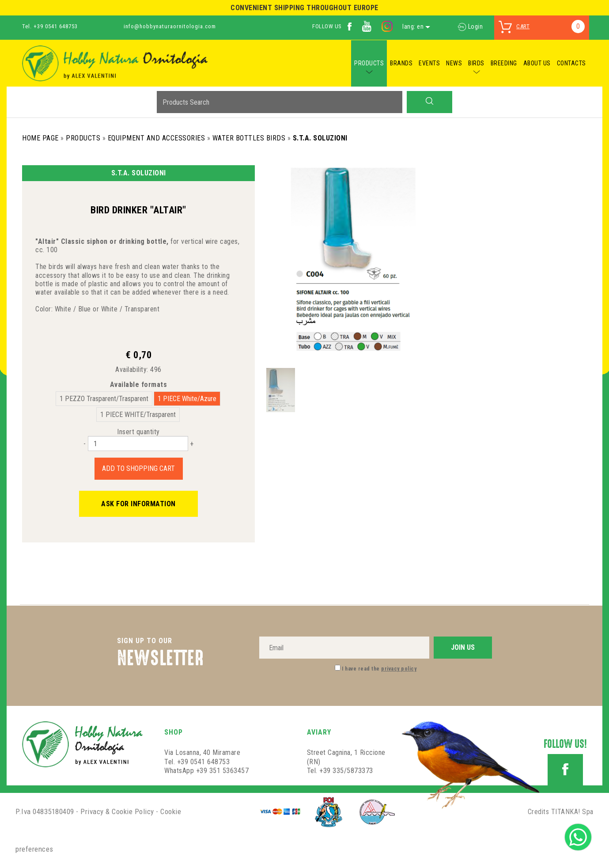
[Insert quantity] (138, 443)
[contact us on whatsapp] (578, 836)
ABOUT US (537, 63)
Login (470, 27)
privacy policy (399, 669)
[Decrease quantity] (85, 444)
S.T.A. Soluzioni (320, 138)
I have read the (379, 669)
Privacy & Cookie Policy (117, 811)
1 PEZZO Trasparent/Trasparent (104, 399)
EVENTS (429, 63)
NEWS (454, 63)
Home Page (40, 138)
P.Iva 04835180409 (45, 811)
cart (523, 26)
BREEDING (504, 63)
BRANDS (401, 63)
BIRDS (476, 63)
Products (83, 138)
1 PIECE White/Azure (187, 399)
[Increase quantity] (192, 444)
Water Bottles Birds (249, 138)
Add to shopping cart (138, 468)
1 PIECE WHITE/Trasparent (138, 415)
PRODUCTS (369, 63)
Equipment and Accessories (157, 138)
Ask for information (138, 504)
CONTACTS (571, 63)
